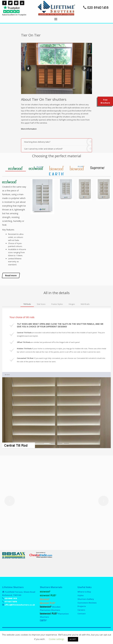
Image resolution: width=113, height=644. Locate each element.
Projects (82, 606)
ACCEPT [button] (73, 639)
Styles (81, 595)
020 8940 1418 (98, 8)
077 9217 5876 (10, 602)
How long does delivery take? (58, 142)
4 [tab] (66, 443)
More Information (29, 129)
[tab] (16, 168)
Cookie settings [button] (56, 639)
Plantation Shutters (54, 615)
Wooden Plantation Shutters (50, 608)
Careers (81, 610)
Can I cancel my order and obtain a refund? (58, 149)
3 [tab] (60, 443)
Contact (82, 614)
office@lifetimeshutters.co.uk (19, 605)
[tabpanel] (56, 413)
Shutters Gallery (86, 599)
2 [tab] (53, 443)
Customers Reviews (87, 603)
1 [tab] (47, 443)
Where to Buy (84, 592)
